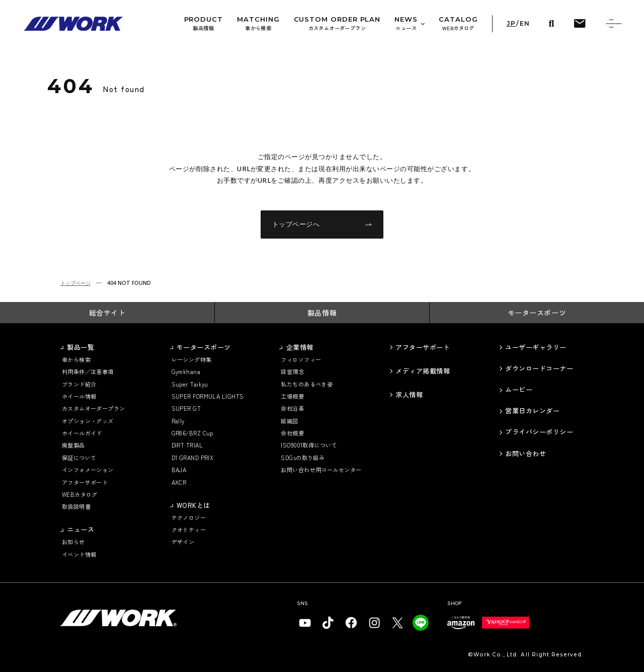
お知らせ (73, 542)
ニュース (80, 530)
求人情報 (409, 395)
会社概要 (292, 433)
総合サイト (107, 313)
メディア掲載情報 (423, 371)
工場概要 (292, 396)
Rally (178, 421)
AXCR (179, 482)
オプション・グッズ (88, 421)
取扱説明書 (76, 507)
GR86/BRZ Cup (192, 433)
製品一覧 (80, 347)
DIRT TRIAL (187, 445)
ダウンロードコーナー (539, 368)
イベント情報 (79, 554)
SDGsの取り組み (303, 458)
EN (525, 24)
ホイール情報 (79, 396)
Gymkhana (186, 372)
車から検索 (76, 360)
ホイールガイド (82, 433)
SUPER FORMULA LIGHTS (208, 396)
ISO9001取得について (309, 445)
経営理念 (292, 372)
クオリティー (189, 530)
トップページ (75, 283)
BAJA (179, 470)
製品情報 (322, 313)
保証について (79, 458)
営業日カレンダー (532, 411)
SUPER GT (186, 408)
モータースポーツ (537, 313)
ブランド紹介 (79, 384)
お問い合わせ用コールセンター (321, 470)
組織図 (289, 421)
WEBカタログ (80, 495)
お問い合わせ (526, 454)
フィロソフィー (301, 360)
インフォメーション (88, 470)
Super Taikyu (190, 384)
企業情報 (300, 347)
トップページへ (322, 224)
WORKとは (193, 505)
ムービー (519, 390)
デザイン (183, 542)
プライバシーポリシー (539, 432)
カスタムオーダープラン (94, 408)
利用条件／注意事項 (88, 372)
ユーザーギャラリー (536, 347)
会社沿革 (292, 408)
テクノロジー (189, 518)
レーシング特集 (192, 360)
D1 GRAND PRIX (193, 458)
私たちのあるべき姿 (307, 384)
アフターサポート (85, 482)
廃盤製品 (73, 445)
